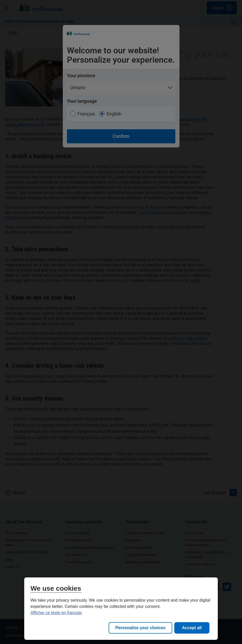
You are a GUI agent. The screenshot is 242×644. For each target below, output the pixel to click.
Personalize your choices (140, 628)
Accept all (192, 628)
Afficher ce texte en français (56, 613)
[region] (121, 609)
